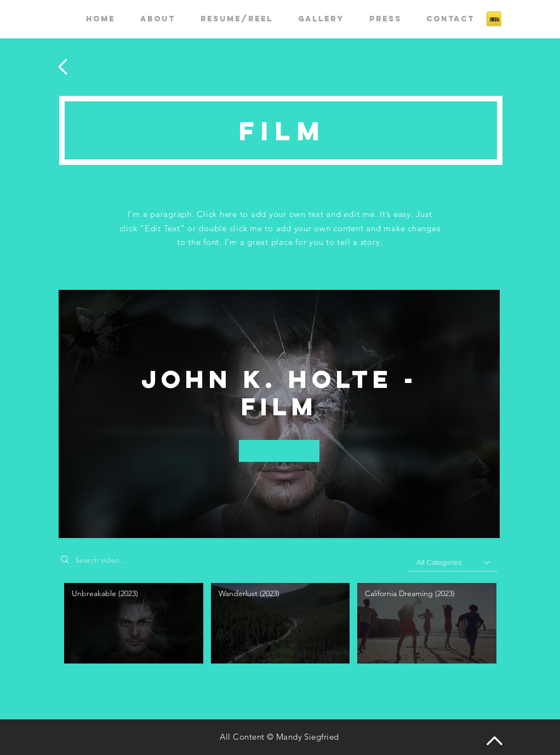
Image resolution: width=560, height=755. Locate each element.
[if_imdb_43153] (494, 19)
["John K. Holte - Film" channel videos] (279, 625)
